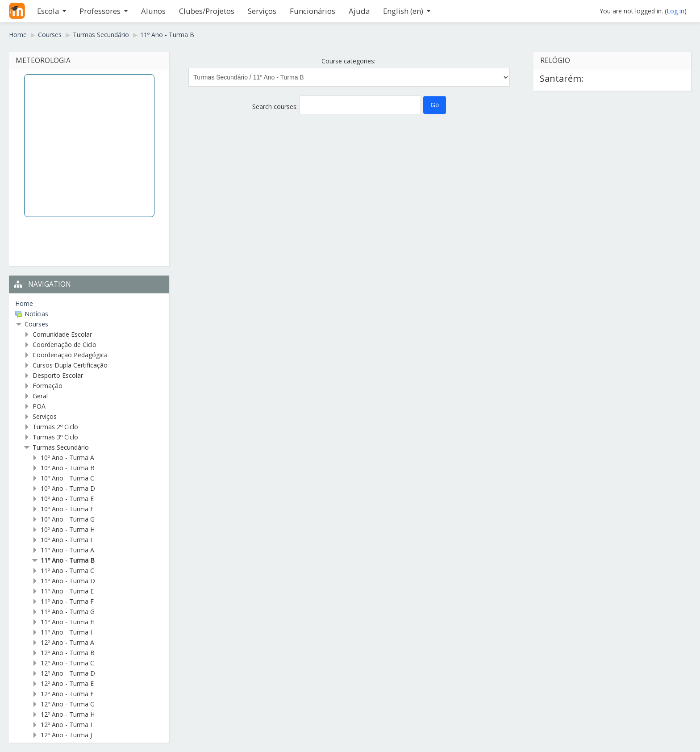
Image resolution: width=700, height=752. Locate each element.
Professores (104, 11)
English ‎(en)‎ (407, 11)
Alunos (153, 11)
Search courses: (276, 107)
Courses (36, 324)
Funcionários (312, 11)
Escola (52, 11)
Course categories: (348, 61)
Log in (675, 11)
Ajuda (359, 11)
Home (24, 303)
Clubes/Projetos (207, 11)
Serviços (262, 11)
